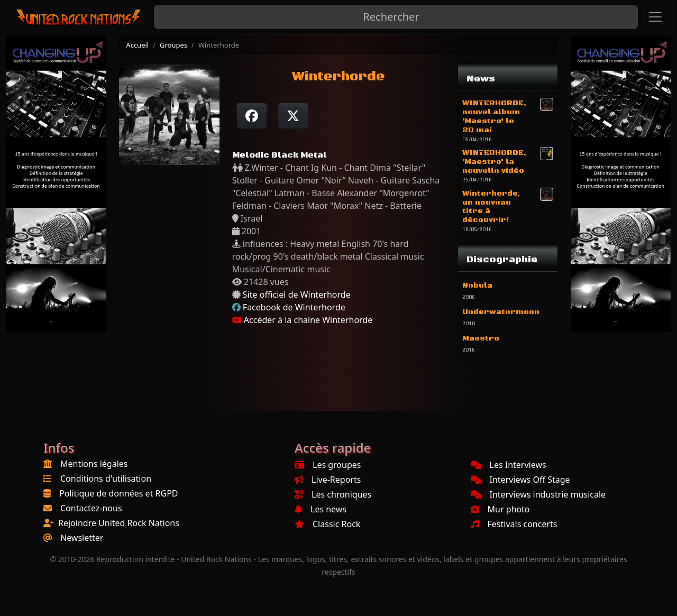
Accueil (137, 45)
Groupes (173, 45)
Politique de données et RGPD (119, 493)
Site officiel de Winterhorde (297, 295)
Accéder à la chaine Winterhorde (303, 320)
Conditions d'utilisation (106, 479)
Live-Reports (328, 480)
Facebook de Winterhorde (294, 307)
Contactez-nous (91, 508)
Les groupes (328, 465)
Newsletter (82, 538)
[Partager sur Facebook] (252, 116)
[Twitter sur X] (293, 116)
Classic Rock (327, 524)
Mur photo (500, 509)
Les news (321, 509)
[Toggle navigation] (655, 17)
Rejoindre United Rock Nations (119, 523)
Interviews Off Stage (520, 480)
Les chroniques (333, 494)
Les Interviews (509, 465)
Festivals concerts (514, 524)
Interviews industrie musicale (538, 494)
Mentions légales (94, 464)
